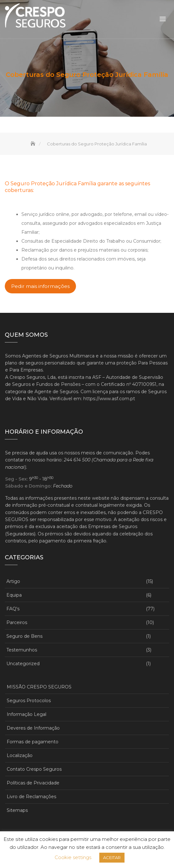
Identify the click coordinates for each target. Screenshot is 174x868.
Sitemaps (17, 810)
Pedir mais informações (40, 286)
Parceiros (17, 622)
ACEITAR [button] (112, 857)
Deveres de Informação (33, 728)
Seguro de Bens (24, 636)
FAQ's (13, 609)
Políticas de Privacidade (33, 783)
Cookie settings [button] (73, 857)
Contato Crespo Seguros (34, 769)
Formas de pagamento (33, 742)
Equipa (14, 595)
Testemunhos (22, 650)
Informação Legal (26, 714)
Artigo (13, 581)
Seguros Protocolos (29, 701)
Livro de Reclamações (31, 797)
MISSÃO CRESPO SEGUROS (39, 687)
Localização (20, 755)
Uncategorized (23, 664)
